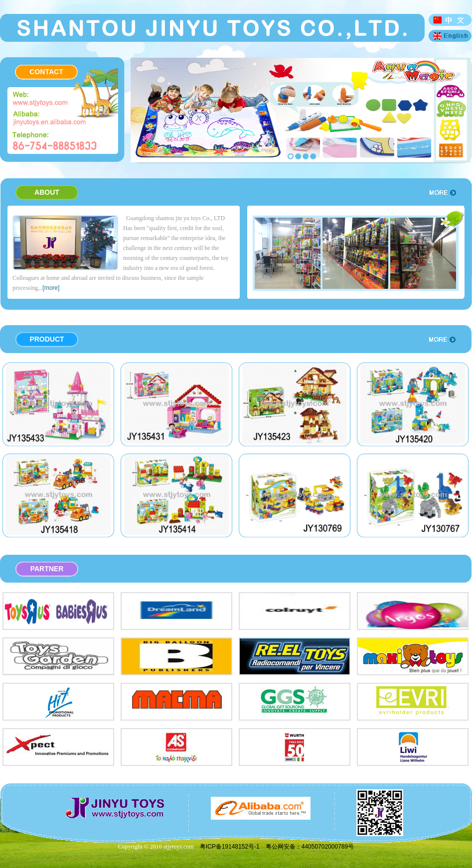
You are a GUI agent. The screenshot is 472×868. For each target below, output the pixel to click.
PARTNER (47, 569)
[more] (51, 288)
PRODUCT (47, 339)
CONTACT (46, 72)
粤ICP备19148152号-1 (230, 847)
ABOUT (47, 192)
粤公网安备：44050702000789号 (310, 847)
